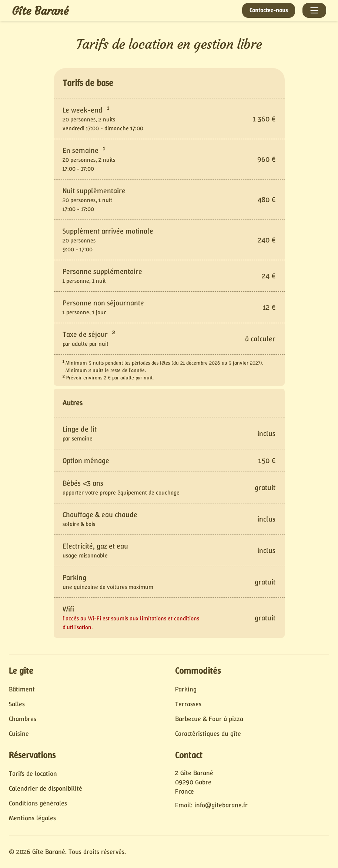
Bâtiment (22, 689)
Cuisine (19, 734)
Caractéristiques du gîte (208, 734)
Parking (186, 689)
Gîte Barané (40, 11)
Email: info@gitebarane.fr (211, 805)
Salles (17, 704)
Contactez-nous (269, 10)
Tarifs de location (33, 774)
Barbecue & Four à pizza (209, 719)
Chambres (23, 719)
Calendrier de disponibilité (46, 788)
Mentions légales (32, 818)
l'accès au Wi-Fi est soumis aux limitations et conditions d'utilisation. (131, 623)
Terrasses (188, 704)
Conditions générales (38, 803)
